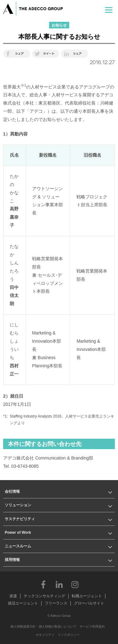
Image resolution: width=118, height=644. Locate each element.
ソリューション (18, 505)
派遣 (13, 596)
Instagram (75, 584)
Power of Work (18, 533)
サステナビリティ (20, 519)
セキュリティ (45, 635)
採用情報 (12, 560)
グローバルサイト (89, 603)
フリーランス (56, 603)
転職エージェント (87, 596)
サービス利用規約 (92, 626)
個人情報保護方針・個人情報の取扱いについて (43, 626)
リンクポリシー (69, 635)
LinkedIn (59, 584)
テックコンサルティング (44, 596)
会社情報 (12, 491)
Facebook (43, 584)
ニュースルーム (18, 546)
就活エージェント (23, 603)
